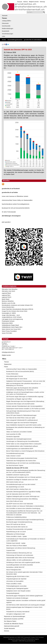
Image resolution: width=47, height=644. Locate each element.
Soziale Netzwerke (9, 628)
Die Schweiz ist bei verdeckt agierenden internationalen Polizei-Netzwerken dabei (25, 573)
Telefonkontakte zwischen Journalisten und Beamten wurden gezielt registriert (26, 601)
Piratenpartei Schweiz (8, 321)
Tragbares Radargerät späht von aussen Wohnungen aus (23, 496)
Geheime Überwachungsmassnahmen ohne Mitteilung (22, 499)
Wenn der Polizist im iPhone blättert (17, 546)
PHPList (25, 639)
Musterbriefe (6, 31)
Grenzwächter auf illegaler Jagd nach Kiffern (19, 399)
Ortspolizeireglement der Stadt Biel (16, 579)
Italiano (26, 2)
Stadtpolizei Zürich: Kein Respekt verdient (18, 591)
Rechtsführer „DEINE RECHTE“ (15, 567)
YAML (19, 637)
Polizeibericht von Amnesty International (18, 612)
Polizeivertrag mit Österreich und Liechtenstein (20, 555)
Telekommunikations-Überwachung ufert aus (19, 553)
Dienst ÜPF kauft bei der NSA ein (16, 524)
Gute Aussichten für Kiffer (14, 434)
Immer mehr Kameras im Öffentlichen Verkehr (15, 196)
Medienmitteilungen (8, 29)
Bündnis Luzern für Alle (9, 303)
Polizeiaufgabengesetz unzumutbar (16, 586)
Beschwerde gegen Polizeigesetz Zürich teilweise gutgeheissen (25, 596)
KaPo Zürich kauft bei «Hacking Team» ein (19, 489)
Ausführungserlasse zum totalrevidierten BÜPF (20, 449)
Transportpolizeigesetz (13, 593)
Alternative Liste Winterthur (10, 289)
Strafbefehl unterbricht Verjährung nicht (18, 475)
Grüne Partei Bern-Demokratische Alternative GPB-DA (18, 309)
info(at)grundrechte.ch (8, 352)
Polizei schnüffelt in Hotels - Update (17, 536)
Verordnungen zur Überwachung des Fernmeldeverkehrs (23, 441)
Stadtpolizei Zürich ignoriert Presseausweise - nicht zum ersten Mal (26, 381)
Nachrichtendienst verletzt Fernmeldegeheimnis (16, 204)
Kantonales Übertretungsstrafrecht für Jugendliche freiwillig (23, 492)
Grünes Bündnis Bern (8, 307)
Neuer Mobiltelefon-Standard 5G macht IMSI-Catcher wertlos (24, 425)
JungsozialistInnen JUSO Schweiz (12, 317)
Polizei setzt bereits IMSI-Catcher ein (17, 527)
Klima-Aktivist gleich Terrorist (15, 376)
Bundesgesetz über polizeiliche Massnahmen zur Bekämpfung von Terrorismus (25, 428)
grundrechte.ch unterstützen (33, 40)
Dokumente (5, 23)
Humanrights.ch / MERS (9, 313)
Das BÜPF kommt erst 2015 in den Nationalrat (20, 504)
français (20, 2)
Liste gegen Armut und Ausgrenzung (12, 319)
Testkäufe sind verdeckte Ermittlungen (17, 598)
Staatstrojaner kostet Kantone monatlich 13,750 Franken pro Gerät (25, 409)
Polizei (6, 367)
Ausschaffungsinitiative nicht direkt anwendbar (20, 565)
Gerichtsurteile (6, 26)
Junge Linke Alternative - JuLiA (11, 315)
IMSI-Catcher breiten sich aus (15, 482)
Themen (4, 18)
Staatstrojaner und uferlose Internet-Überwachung (21, 548)
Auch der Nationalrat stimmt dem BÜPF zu (19, 494)
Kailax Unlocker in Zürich (13, 456)
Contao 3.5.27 (35, 637)
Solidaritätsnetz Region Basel (10, 325)
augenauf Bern (6, 295)
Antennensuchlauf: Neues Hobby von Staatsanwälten (17, 200)
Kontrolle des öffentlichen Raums (14, 624)
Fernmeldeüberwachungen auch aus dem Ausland (21, 484)
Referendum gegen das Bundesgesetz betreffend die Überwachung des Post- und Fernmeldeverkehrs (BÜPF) (26, 471)
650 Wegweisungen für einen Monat (17, 379)
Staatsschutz (8, 364)
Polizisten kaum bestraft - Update (16, 543)
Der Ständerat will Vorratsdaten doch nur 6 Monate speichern (24, 477)
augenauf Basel (6, 293)
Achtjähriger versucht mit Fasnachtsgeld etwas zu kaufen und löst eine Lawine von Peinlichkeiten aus (25, 393)
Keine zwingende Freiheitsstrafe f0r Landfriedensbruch (22, 420)
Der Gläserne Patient (10, 621)
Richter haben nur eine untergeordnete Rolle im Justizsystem (24, 444)
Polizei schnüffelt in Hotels (14, 584)
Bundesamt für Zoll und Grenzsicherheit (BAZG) (16, 208)
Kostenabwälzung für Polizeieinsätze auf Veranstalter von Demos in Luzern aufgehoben (26, 540)
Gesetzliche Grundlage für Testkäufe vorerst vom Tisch (22, 480)
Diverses (7, 631)
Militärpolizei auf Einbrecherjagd (15, 534)
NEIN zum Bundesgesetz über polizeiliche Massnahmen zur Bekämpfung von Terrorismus (24, 384)
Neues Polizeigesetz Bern (14, 570)
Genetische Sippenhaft (13, 437)
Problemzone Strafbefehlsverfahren (17, 517)
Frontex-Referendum (12, 374)
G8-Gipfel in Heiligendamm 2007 (16, 614)
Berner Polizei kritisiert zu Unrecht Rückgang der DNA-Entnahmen (25, 451)
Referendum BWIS (7, 323)
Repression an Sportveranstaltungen (15, 616)
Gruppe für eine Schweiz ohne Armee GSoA (15, 311)
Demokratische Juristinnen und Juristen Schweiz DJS (17, 305)
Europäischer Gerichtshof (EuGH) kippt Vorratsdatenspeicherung (25, 520)
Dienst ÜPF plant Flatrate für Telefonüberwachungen (21, 415)
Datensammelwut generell (12, 626)
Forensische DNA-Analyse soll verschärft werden (20, 404)
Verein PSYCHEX (7, 333)
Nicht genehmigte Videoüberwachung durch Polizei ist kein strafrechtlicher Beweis (23, 412)
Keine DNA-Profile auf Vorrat (15, 501)
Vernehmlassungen (8, 34)
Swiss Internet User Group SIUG (11, 329)
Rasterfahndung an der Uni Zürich (16, 532)
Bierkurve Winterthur (8, 301)
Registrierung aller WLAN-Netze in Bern (18, 576)
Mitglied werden (34, 2)
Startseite (5, 16)
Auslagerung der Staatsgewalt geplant (17, 588)
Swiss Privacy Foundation (9, 331)
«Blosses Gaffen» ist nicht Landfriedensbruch (19, 560)
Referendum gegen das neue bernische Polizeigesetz (22, 423)
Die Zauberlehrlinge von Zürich (15, 487)
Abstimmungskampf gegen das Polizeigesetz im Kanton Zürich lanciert (24, 608)
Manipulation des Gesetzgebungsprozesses (19, 439)
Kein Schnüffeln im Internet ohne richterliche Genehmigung (23, 508)
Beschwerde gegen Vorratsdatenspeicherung (19, 522)
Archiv (4, 40)
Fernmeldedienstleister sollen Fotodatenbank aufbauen (22, 446)
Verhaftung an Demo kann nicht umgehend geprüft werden (23, 562)
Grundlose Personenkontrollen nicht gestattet (19, 529)
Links (3, 36)
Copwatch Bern (11, 550)
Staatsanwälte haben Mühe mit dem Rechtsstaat (20, 558)
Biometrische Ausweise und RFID (14, 619)
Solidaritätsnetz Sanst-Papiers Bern (12, 327)
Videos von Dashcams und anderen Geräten (19, 432)
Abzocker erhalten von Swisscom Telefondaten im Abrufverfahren (25, 506)
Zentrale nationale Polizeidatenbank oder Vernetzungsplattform (24, 406)
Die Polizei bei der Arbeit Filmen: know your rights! (21, 418)
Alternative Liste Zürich (8, 291)
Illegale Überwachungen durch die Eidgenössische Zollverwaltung (25, 401)
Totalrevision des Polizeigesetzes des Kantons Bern (21, 461)
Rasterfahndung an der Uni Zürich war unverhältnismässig (23, 463)
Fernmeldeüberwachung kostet (15, 453)
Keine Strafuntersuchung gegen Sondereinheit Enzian (22, 458)
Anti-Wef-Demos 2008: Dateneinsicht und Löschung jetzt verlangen (26, 605)
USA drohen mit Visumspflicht (15, 581)
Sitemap (42, 2)
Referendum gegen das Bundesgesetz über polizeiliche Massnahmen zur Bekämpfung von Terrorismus (22, 389)
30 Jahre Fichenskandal (9, 212)
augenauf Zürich (7, 297)
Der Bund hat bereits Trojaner (15, 465)
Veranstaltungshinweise (15, 40)
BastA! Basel (6, 299)
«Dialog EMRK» (7, 21)
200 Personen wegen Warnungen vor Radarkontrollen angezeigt (25, 397)
